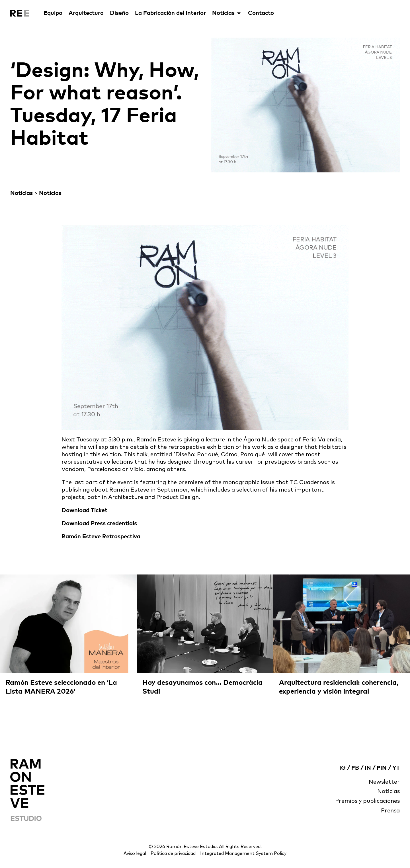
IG (343, 768)
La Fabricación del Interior (170, 13)
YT (396, 768)
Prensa (390, 811)
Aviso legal (134, 853)
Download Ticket (84, 510)
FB (355, 768)
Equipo (53, 13)
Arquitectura (86, 13)
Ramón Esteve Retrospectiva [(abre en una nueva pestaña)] (101, 537)
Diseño (119, 13)
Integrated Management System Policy (244, 853)
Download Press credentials (99, 523)
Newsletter (384, 782)
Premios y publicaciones (367, 801)
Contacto (261, 13)
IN (368, 768)
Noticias (227, 13)
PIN (382, 768)
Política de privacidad (173, 853)
